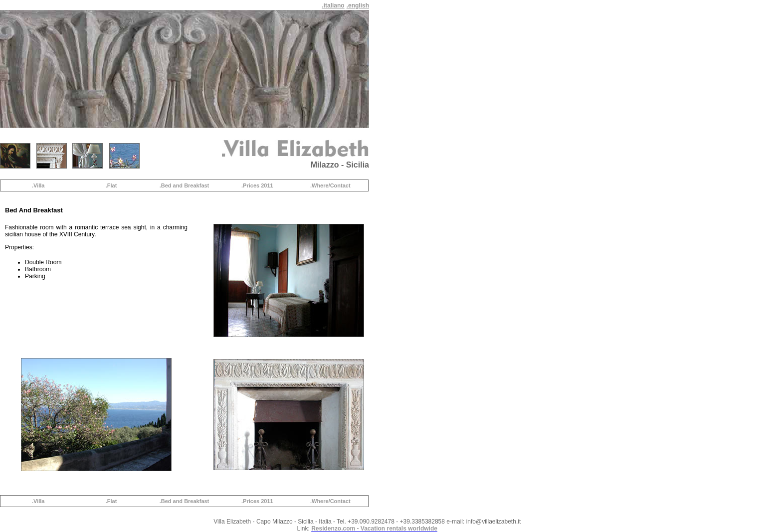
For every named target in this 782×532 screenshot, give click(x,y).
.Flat (111, 185)
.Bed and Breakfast (185, 185)
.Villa (38, 185)
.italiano (333, 5)
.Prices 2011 (257, 185)
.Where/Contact (330, 185)
